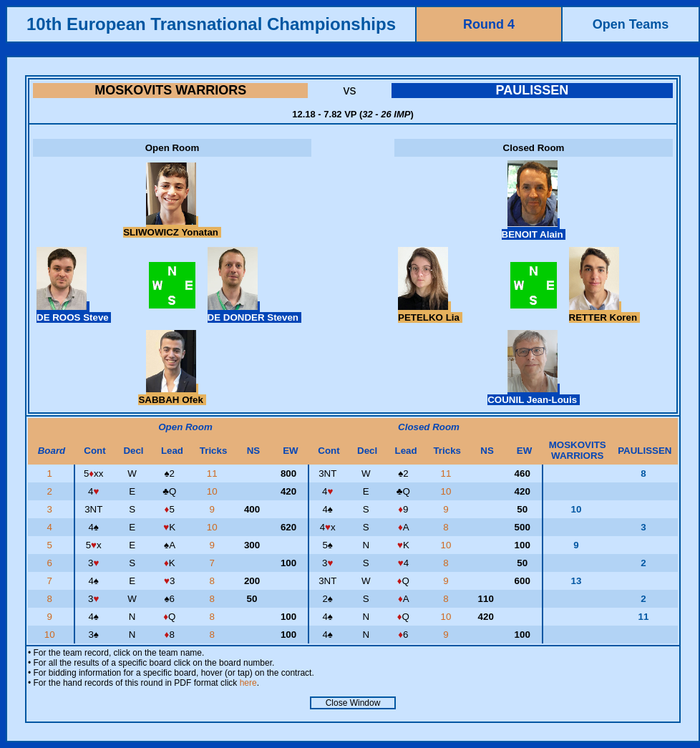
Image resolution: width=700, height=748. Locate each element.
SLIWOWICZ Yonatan (172, 227)
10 (214, 491)
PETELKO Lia (430, 312)
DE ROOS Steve (74, 312)
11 (214, 473)
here (248, 683)
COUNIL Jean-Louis (534, 394)
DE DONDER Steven (254, 312)
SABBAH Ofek (172, 394)
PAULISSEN (532, 90)
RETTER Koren (604, 312)
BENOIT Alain (534, 229)
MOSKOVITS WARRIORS (170, 90)
